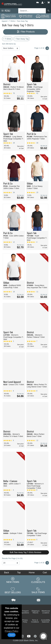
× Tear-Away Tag (22, 39)
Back (7, 573)
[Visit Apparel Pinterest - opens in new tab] (35, 636)
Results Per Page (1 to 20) (12, 558)
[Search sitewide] (32, 11)
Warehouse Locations (46, 612)
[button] (38, 2)
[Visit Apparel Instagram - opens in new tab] (23, 636)
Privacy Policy (12, 631)
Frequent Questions (25, 612)
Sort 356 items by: (9, 44)
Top (19, 573)
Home (32, 573)
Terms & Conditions (35, 621)
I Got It (12, 635)
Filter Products (26, 32)
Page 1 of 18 (42, 563)
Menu (6, 11)
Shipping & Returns (35, 612)
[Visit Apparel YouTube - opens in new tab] (29, 636)
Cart (45, 573)
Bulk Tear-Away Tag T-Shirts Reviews (26, 552)
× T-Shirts (7, 39)
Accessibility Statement (45, 621)
